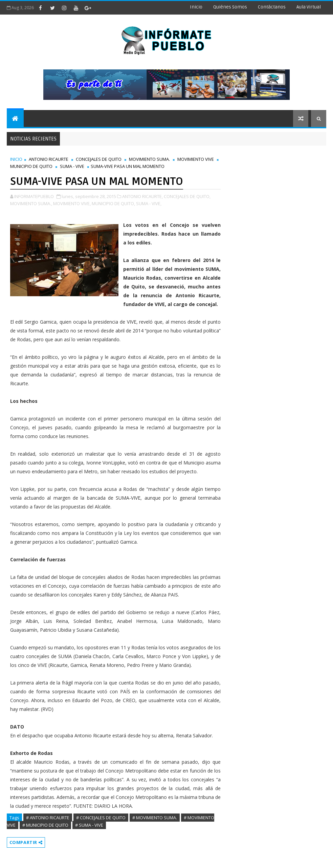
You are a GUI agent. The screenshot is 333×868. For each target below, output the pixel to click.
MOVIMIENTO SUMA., (31, 203)
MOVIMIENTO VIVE (196, 159)
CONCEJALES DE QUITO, (187, 196)
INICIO (16, 159)
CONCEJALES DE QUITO (99, 159)
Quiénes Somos (230, 7)
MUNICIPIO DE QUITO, (113, 203)
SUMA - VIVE (72, 166)
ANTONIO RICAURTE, (142, 196)
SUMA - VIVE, (149, 203)
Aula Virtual (309, 7)
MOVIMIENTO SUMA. (149, 159)
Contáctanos (272, 7)
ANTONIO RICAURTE (49, 159)
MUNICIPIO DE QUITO (31, 166)
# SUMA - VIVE (89, 825)
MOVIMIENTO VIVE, (72, 203)
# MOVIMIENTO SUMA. (155, 818)
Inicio (196, 7)
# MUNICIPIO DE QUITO (45, 825)
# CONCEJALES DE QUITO (101, 818)
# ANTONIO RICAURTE (48, 818)
